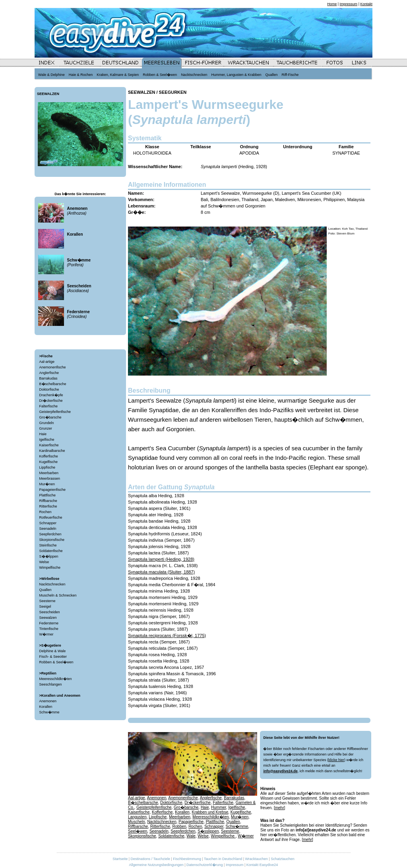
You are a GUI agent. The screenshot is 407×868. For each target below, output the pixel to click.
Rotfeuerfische (51, 517)
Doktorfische (49, 389)
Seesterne (47, 601)
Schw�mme (49, 712)
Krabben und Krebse (210, 812)
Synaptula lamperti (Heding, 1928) (161, 559)
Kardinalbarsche (52, 451)
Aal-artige (47, 362)
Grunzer (46, 428)
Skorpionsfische (52, 540)
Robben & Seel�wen (56, 662)
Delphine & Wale (53, 651)
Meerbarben (49, 473)
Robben (179, 826)
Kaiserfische (49, 445)
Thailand (250, 200)
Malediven (285, 200)
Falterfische (49, 406)
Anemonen (48, 701)
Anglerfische (49, 373)
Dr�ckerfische (51, 401)
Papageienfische (53, 490)
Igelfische (47, 440)
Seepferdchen (50, 534)
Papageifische (191, 822)
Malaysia (356, 200)
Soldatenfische (51, 551)
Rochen (46, 512)
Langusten (137, 817)
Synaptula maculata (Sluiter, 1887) (161, 572)
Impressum (349, 4)
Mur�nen (47, 484)
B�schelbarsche (53, 384)
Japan (267, 200)
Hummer (219, 807)
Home (332, 4)
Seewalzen (48, 618)
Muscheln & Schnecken (58, 595)
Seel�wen (138, 831)
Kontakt (366, 4)
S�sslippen (208, 831)
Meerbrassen (50, 479)
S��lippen (49, 556)
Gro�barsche (50, 417)
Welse (44, 562)
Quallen (46, 590)
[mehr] (279, 808)
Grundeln (47, 423)
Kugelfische (49, 462)
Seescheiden (50, 612)
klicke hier (336, 760)
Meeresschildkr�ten (56, 679)
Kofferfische (49, 456)
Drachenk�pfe (51, 395)
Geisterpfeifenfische (55, 412)
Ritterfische (48, 506)
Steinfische (48, 545)
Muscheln (137, 822)
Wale (191, 836)
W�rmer (47, 634)
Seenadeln (48, 529)
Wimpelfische (50, 568)
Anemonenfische (53, 367)
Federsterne (49, 623)
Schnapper (48, 523)
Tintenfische (49, 629)
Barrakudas (48, 378)
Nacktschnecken (52, 584)
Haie (43, 434)
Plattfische (48, 495)
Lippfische (47, 467)
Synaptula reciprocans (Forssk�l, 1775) (167, 635)
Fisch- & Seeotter (53, 657)
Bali (204, 200)
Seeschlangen (51, 684)
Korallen (46, 707)
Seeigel (45, 606)
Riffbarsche (48, 501)
